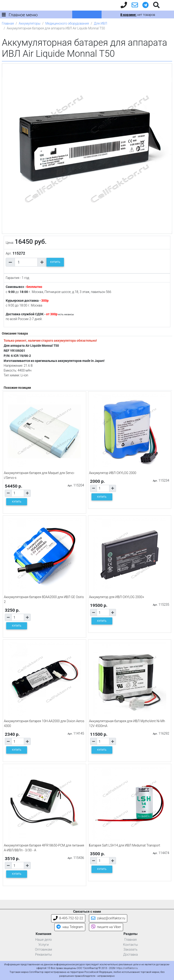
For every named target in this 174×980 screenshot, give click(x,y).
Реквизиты (43, 955)
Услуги (43, 945)
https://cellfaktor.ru (127, 968)
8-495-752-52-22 (68, 918)
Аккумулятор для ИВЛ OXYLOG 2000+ (117, 597)
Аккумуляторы (30, 23)
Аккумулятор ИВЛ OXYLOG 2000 (113, 473)
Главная (8, 23)
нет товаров (138, 15)
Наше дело (44, 940)
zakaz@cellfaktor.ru (108, 918)
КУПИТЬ (55, 262)
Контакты (131, 945)
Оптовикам (44, 950)
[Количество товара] (26, 262)
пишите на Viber (106, 927)
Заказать (131, 950)
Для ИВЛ (100, 23)
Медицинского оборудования (67, 23)
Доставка (130, 955)
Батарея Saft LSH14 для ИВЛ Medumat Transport (125, 845)
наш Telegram (70, 927)
